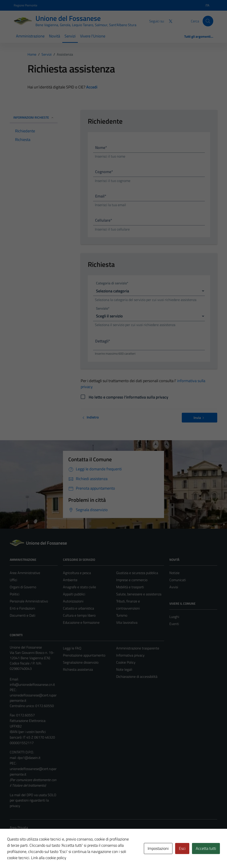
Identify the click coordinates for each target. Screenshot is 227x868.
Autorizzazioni (73, 601)
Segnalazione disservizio (81, 662)
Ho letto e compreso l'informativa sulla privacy (128, 397)
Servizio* (103, 309)
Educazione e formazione (81, 622)
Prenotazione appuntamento (84, 655)
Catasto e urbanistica (78, 608)
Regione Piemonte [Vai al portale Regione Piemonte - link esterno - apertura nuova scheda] (25, 5)
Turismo (122, 615)
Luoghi (174, 617)
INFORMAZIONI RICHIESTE (34, 117)
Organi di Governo (23, 587)
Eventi (174, 624)
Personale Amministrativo (29, 601)
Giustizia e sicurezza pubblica (137, 573)
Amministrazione (30, 36)
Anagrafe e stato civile (79, 587)
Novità (55, 36)
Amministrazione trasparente (138, 648)
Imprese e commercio (132, 580)
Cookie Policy (126, 662)
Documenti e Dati (23, 615)
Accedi (92, 87)
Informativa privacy (130, 655)
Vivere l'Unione (93, 36)
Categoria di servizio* (112, 283)
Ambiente (70, 580)
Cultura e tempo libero (79, 615)
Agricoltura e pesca (77, 573)
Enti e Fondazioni (22, 608)
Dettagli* (103, 341)
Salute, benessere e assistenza (139, 594)
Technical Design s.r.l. (40, 855)
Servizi (70, 36)
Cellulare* (104, 220)
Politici (15, 594)
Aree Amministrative (25, 573)
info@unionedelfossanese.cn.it (32, 684)
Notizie (174, 573)
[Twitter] (169, 21)
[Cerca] (208, 21)
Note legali (124, 669)
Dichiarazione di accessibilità (137, 676)
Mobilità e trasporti (130, 587)
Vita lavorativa (127, 622)
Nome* (101, 148)
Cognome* (104, 172)
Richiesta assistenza (78, 669)
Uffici (13, 580)
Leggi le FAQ (72, 648)
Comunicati (178, 580)
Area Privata (19, 827)
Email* (101, 196)
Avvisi (174, 587)
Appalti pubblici (74, 594)
